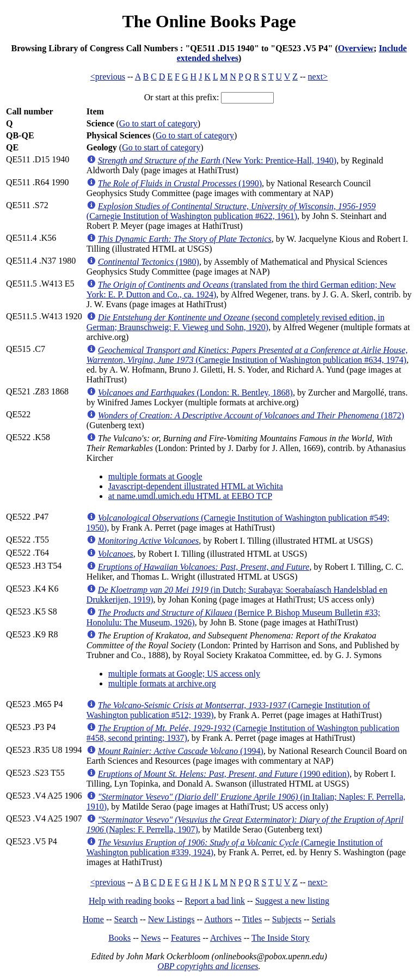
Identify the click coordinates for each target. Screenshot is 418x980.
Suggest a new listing (292, 901)
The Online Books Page (209, 21)
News (151, 938)
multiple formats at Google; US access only (184, 674)
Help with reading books (132, 901)
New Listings (171, 919)
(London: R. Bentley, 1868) (195, 392)
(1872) (251, 415)
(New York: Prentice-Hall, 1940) (217, 160)
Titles (252, 919)
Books (119, 938)
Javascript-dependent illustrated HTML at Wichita (196, 486)
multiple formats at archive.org (162, 683)
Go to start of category (158, 123)
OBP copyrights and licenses (208, 966)
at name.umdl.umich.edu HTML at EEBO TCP (190, 496)
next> (318, 77)
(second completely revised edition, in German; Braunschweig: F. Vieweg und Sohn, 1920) (236, 322)
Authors (218, 919)
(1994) (181, 751)
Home (93, 919)
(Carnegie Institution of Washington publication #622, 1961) (231, 211)
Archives (226, 938)
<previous (108, 77)
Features (186, 938)
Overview (356, 48)
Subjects (287, 919)
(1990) (180, 183)
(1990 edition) (224, 774)
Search (126, 919)
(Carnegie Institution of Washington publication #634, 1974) (247, 355)
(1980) (149, 262)
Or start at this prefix (180, 97)
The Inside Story (281, 938)
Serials (324, 919)
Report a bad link (215, 901)
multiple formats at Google (155, 476)
